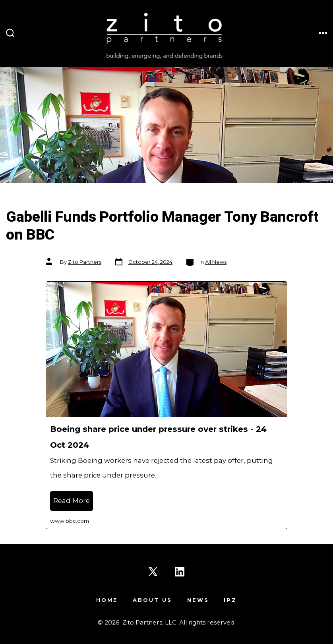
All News (216, 262)
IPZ (230, 600)
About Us (152, 600)
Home (107, 600)
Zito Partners (85, 262)
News (198, 600)
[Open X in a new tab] (153, 572)
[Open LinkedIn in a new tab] (180, 572)
